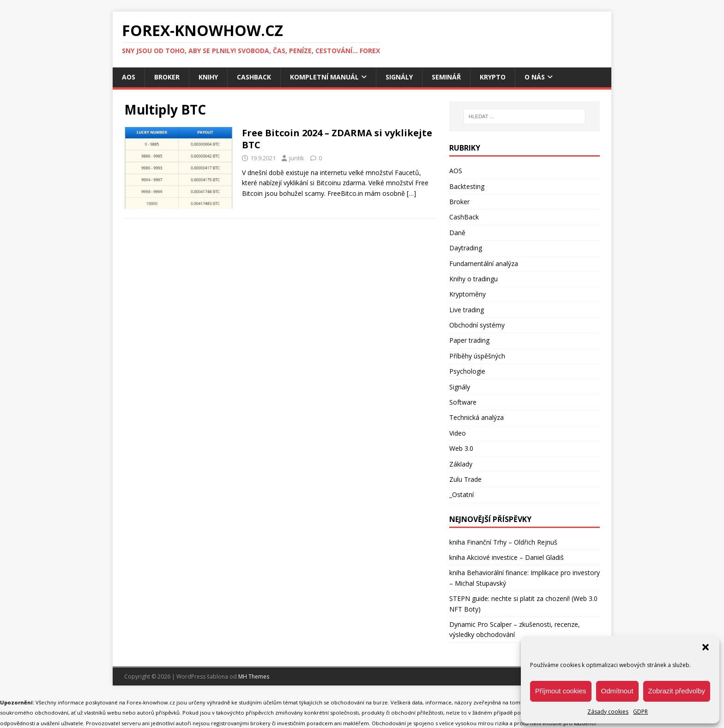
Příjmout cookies (561, 691)
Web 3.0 (461, 448)
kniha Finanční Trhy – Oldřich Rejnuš (503, 542)
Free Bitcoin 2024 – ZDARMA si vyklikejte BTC (337, 139)
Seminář (446, 77)
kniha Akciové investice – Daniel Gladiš (507, 557)
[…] (411, 193)
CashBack (254, 77)
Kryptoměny (468, 294)
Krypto (493, 77)
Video (458, 433)
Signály (399, 77)
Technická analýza (477, 417)
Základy (461, 464)
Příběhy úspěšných (477, 356)
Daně (457, 233)
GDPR (640, 712)
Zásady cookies (608, 712)
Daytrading (466, 248)
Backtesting (467, 186)
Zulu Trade (465, 479)
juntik (297, 158)
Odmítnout (617, 691)
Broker (167, 77)
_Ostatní (462, 494)
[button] (706, 647)
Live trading (467, 310)
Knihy (208, 77)
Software (463, 402)
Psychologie (467, 371)
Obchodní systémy (477, 325)
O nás (535, 77)
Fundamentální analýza (484, 264)
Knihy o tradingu (474, 279)
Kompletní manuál (324, 77)
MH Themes (254, 676)
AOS (129, 77)
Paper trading (469, 340)
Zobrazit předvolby (677, 691)
